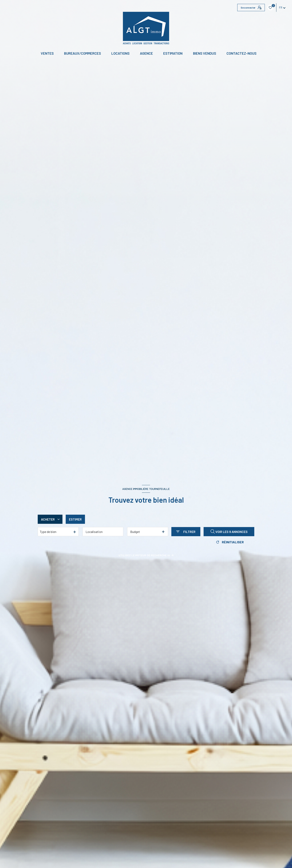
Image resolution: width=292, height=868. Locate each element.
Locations (120, 53)
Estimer (75, 519)
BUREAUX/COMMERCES (83, 53)
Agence (146, 53)
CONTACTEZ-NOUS (242, 53)
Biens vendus (205, 53)
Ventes (47, 53)
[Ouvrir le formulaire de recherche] (186, 532)
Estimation (173, 53)
